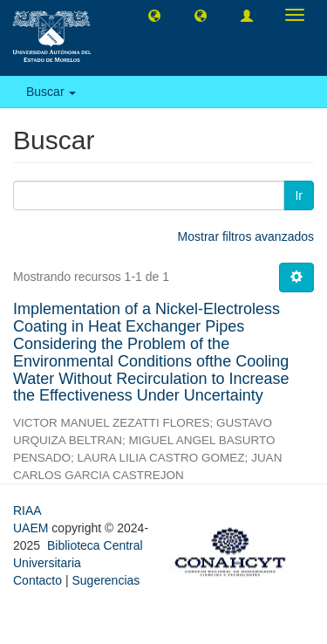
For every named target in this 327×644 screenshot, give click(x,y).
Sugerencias (106, 580)
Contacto (37, 580)
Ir (299, 195)
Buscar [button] (51, 92)
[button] (154, 15)
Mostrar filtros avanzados (246, 236)
